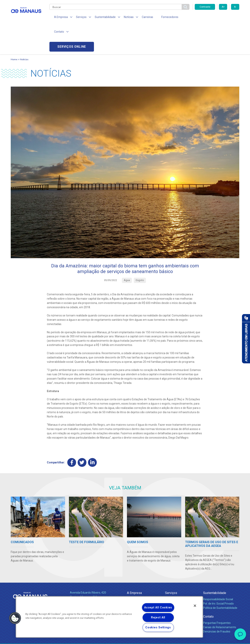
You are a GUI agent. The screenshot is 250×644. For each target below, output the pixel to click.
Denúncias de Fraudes (217, 603)
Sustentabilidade (215, 564)
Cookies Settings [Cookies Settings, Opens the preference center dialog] (158, 627)
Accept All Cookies (158, 608)
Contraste (205, 7)
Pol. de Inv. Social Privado (218, 575)
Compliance (134, 575)
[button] (15, 618)
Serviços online (217, 18)
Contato (208, 588)
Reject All (158, 618)
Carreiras (140, 18)
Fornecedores (161, 18)
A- (235, 7)
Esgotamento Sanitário (179, 575)
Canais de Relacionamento (220, 598)
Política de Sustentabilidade (220, 579)
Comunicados (135, 590)
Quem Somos (135, 570)
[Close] (195, 606)
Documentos (173, 583)
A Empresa (134, 564)
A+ (223, 7)
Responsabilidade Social (218, 570)
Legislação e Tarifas (177, 579)
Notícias (24, 30)
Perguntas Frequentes (217, 594)
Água (168, 570)
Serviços (171, 564)
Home (14, 30)
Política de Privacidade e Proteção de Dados (125, 638)
